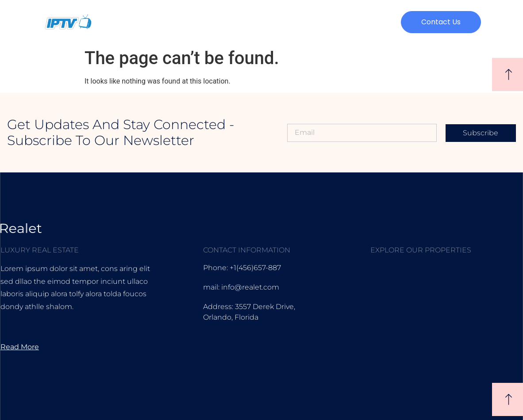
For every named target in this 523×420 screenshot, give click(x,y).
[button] (441, 22)
